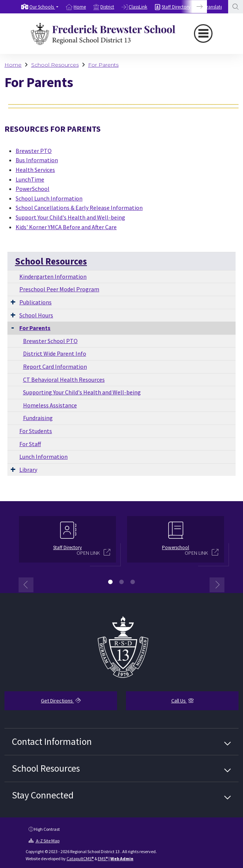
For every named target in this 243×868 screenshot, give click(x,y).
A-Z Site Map (44, 841)
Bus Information (37, 160)
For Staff (30, 444)
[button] (44, 7)
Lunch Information (43, 457)
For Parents (103, 65)
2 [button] (121, 582)
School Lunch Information (49, 198)
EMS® (103, 859)
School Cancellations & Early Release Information (79, 208)
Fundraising (38, 418)
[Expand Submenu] (13, 302)
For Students (36, 431)
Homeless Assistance (50, 405)
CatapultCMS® (80, 859)
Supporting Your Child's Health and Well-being (82, 392)
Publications (35, 302)
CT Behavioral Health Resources (64, 379)
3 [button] (133, 582)
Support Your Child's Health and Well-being (70, 217)
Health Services (35, 170)
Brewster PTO (34, 151)
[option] (40, 7)
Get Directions (61, 701)
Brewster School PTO (50, 341)
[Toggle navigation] (203, 33)
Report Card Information (55, 366)
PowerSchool (33, 189)
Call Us (182, 701)
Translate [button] (214, 7)
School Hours (36, 315)
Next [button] (217, 585)
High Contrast (47, 829)
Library (28, 470)
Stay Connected (43, 795)
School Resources (55, 65)
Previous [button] (26, 585)
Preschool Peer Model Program (59, 289)
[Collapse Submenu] (13, 327)
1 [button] (110, 582)
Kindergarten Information (53, 276)
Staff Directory (176, 7)
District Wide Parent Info (55, 353)
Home (80, 7)
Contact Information (52, 742)
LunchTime (30, 179)
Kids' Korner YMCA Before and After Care (66, 227)
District (107, 7)
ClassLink (138, 7)
